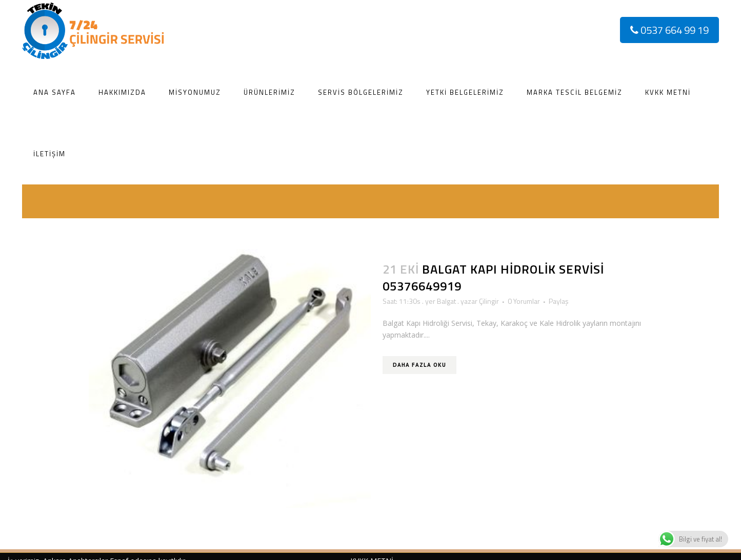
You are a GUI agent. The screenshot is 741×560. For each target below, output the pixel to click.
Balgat (446, 301)
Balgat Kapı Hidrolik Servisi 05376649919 (493, 277)
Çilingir (489, 301)
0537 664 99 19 (669, 30)
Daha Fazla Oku (419, 365)
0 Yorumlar (524, 301)
